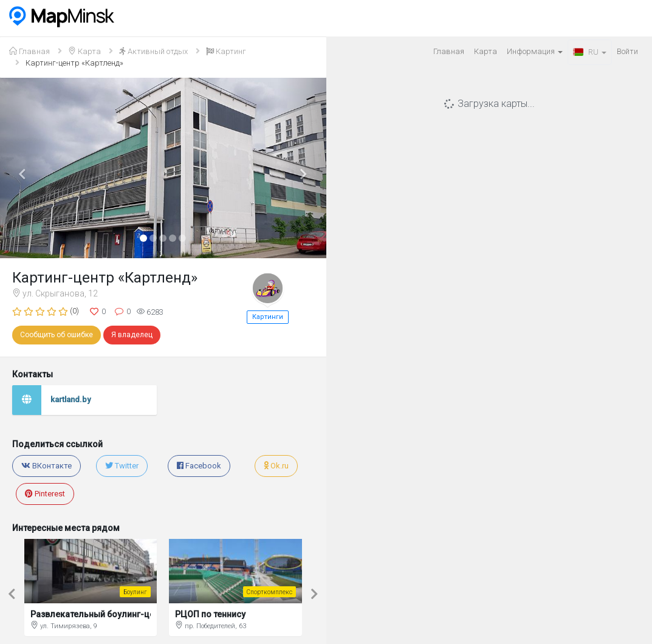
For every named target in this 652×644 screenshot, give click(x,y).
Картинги (268, 317)
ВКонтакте (46, 466)
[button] (24, 168)
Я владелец (132, 335)
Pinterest (45, 494)
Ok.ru (276, 466)
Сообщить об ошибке (57, 335)
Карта (486, 51)
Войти (627, 51)
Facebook (199, 466)
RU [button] (590, 52)
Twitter (122, 466)
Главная (449, 51)
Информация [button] (535, 51)
